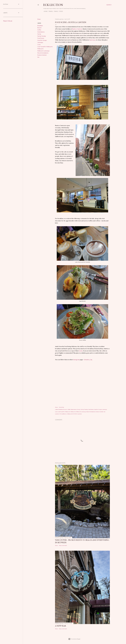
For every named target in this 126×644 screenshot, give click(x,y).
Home (45, 11)
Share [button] (39, 19)
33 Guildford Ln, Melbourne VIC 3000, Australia (71, 414)
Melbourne (40, 49)
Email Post (61, 407)
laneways (92, 40)
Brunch (39, 28)
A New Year (61, 626)
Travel (50, 11)
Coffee (39, 30)
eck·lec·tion (53, 5)
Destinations (41, 32)
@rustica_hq (88, 360)
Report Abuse (8, 21)
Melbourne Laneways (43, 51)
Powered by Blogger (74, 639)
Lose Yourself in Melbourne (45, 47)
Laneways (40, 42)
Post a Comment (63, 545)
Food (60, 11)
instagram (76, 360)
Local (39, 45)
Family (56, 11)
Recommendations (43, 53)
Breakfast (40, 26)
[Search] (109, 5)
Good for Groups (42, 40)
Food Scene (41, 38)
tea (38, 57)
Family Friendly (42, 36)
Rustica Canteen (42, 55)
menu (81, 351)
